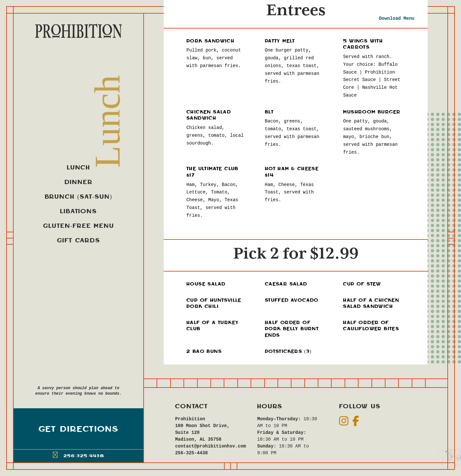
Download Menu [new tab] (397, 18)
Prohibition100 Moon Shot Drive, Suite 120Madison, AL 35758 (202, 429)
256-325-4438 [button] (78, 455)
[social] (344, 421)
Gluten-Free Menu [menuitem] (79, 226)
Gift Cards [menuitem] (79, 241)
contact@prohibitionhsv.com (207, 446)
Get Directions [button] (79, 430)
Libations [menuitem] (78, 211)
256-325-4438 (191, 453)
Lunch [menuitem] (78, 168)
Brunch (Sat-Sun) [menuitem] (79, 197)
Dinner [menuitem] (79, 182)
